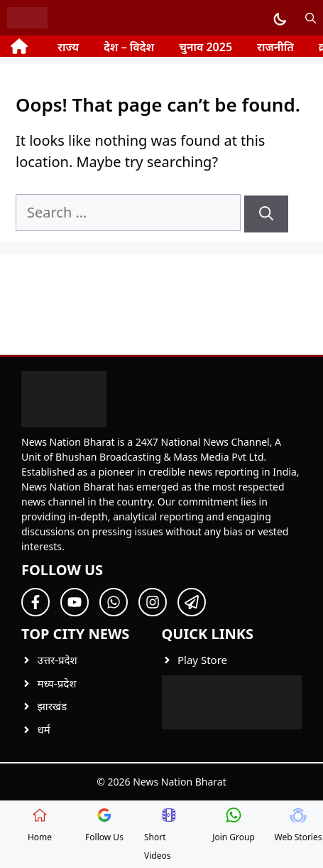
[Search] (266, 214)
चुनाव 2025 (206, 47)
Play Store (202, 660)
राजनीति (275, 47)
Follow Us (104, 825)
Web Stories (299, 825)
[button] (311, 18)
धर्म (44, 729)
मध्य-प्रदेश (57, 683)
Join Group (234, 825)
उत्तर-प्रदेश (58, 660)
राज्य (68, 47)
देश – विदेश (129, 47)
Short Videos (161, 835)
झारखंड (53, 706)
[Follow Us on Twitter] (75, 602)
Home (40, 825)
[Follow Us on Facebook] (35, 602)
